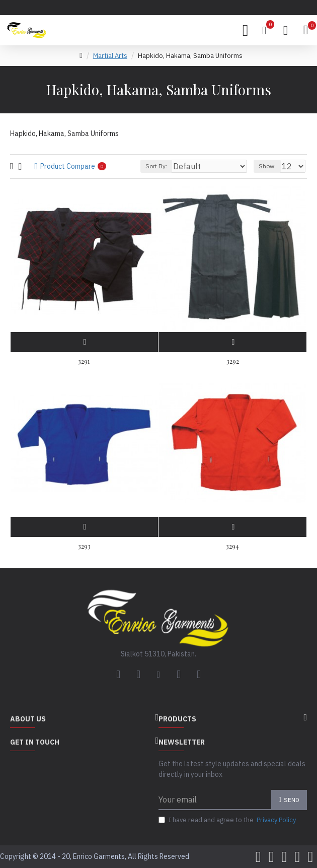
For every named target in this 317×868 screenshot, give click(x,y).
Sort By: (156, 166)
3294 (232, 546)
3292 (233, 361)
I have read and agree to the (228, 820)
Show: (267, 166)
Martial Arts (110, 56)
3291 (84, 361)
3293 (84, 546)
